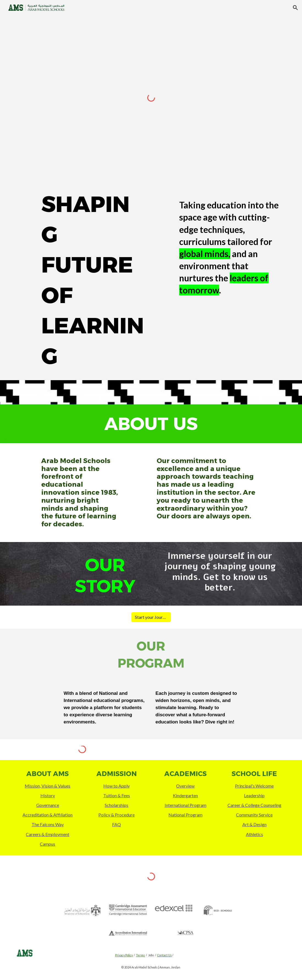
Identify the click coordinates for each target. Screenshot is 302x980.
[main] (94, 280)
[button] (295, 8)
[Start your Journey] (151, 617)
